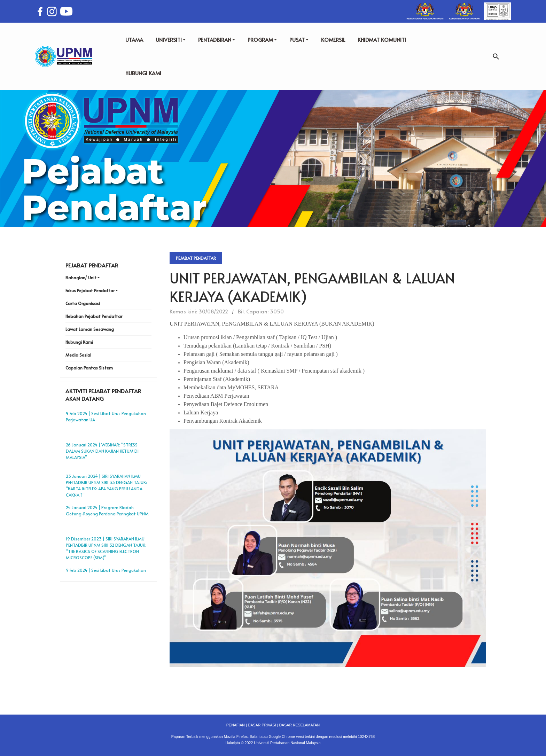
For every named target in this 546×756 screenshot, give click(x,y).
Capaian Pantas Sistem (89, 368)
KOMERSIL (333, 40)
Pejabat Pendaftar (196, 258)
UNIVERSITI (171, 40)
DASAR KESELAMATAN (299, 725)
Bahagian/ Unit (81, 278)
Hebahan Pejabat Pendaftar (94, 316)
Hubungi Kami (79, 342)
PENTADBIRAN (217, 40)
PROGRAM (262, 40)
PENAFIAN (236, 725)
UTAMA (134, 40)
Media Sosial (78, 355)
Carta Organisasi (83, 303)
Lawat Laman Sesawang (90, 329)
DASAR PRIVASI (262, 725)
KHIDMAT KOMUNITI (382, 40)
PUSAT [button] (299, 40)
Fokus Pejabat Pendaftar (90, 290)
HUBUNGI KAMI (143, 73)
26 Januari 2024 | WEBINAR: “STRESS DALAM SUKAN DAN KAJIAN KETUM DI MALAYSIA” (102, 451)
